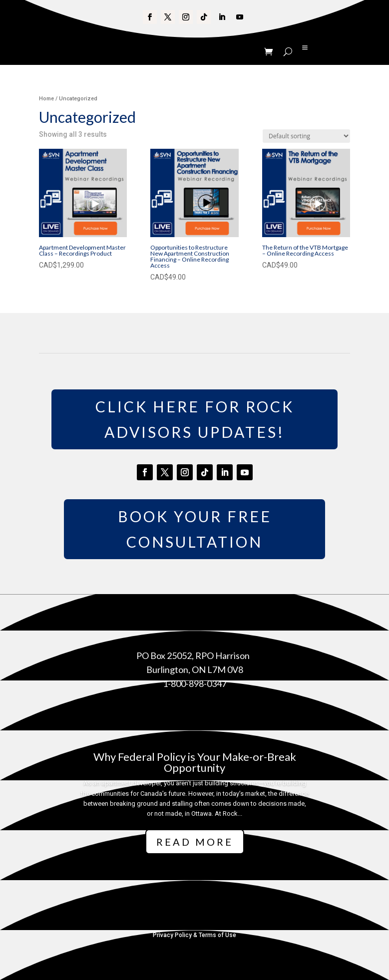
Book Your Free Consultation (195, 529)
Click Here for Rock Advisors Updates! (195, 419)
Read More (195, 842)
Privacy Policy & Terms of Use (194, 935)
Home (46, 99)
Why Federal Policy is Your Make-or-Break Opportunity (195, 762)
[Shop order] (306, 136)
